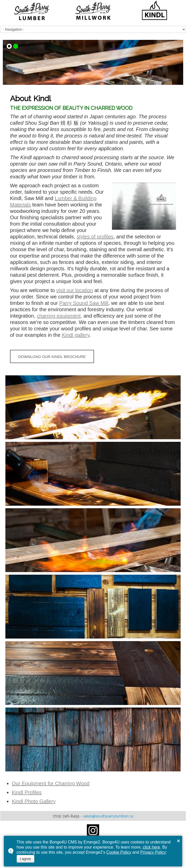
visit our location (75, 290)
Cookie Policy (119, 852)
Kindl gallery (75, 335)
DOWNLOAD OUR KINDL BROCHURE (52, 357)
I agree (26, 859)
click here (151, 847)
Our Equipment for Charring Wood (51, 783)
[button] (9, 46)
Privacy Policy (153, 852)
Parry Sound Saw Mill (84, 303)
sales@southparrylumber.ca (108, 816)
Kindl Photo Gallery (34, 801)
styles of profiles (95, 237)
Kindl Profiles (27, 792)
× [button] (179, 841)
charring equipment (59, 316)
